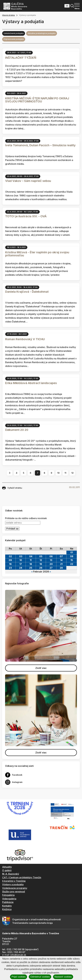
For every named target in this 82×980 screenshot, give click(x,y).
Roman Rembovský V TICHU (25, 339)
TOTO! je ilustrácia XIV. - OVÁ (26, 216)
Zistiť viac (41, 668)
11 (65, 473)
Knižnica (7, 909)
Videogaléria (9, 899)
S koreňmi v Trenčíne (14, 881)
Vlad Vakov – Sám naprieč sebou (28, 181)
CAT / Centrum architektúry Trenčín (22, 877)
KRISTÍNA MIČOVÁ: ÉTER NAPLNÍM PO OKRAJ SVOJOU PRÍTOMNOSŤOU (37, 100)
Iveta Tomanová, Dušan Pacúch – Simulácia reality (40, 145)
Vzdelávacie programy (15, 888)
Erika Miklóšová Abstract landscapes (31, 383)
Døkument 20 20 (17, 430)
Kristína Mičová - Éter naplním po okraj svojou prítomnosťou (37, 254)
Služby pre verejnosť (14, 892)
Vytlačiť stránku (12, 488)
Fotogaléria (8, 895)
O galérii (7, 870)
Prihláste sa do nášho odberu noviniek (26, 518)
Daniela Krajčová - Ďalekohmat (27, 292)
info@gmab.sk (18, 955)
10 (58, 473)
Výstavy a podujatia (13, 884)
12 (72, 473)
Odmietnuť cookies (40, 977)
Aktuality (7, 867)
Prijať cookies (19, 977)
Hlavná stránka (9, 15)
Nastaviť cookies (63, 977)
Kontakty (7, 906)
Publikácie (8, 902)
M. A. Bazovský (11, 874)
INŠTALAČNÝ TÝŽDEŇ (21, 58)
